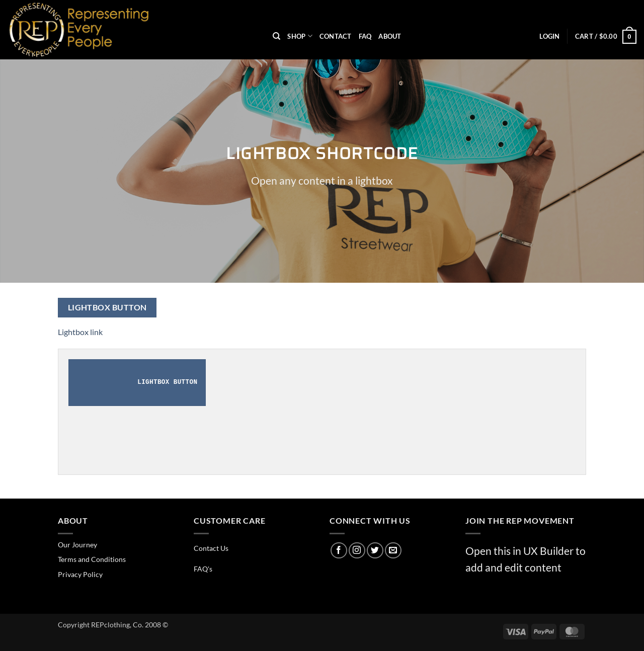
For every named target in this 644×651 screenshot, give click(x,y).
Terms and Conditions (92, 559)
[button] (549, 36)
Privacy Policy (80, 574)
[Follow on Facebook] (339, 551)
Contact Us (211, 548)
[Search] (276, 36)
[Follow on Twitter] (375, 551)
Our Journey (77, 545)
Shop (300, 36)
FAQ (365, 36)
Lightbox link (80, 332)
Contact (336, 36)
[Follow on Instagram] (357, 551)
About (390, 36)
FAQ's (203, 569)
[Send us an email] (393, 551)
